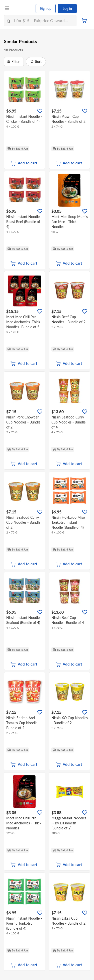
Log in (67, 8)
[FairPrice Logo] (23, 9)
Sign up (46, 8)
